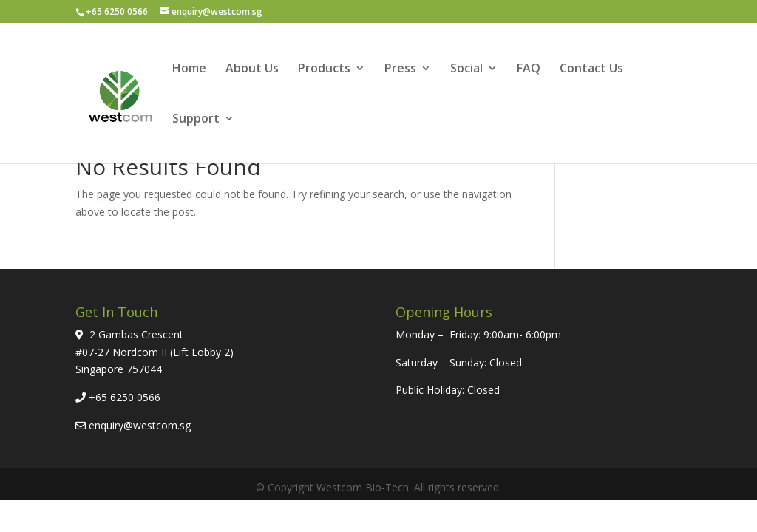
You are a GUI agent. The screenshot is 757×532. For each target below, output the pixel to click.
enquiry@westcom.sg (140, 425)
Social (466, 69)
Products (324, 69)
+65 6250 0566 (125, 397)
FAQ (529, 69)
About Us (252, 69)
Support (196, 120)
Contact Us (591, 69)
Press (400, 69)
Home (189, 69)
